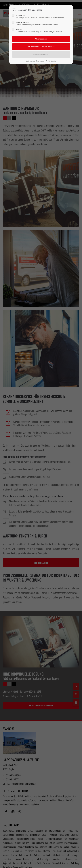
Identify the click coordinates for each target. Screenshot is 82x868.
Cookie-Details (51, 61)
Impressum (40, 61)
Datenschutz (31, 61)
